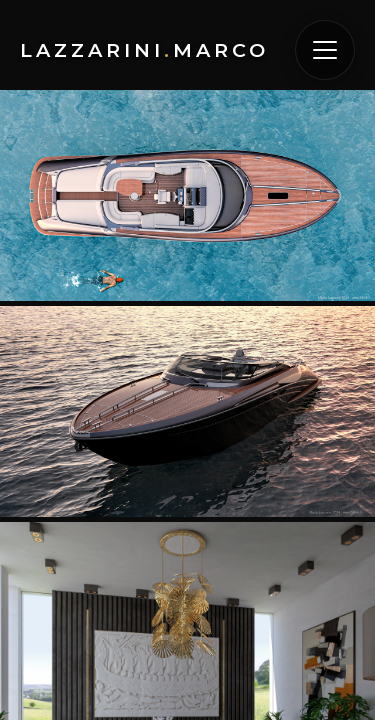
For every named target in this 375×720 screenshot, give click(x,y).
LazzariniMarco (144, 50)
